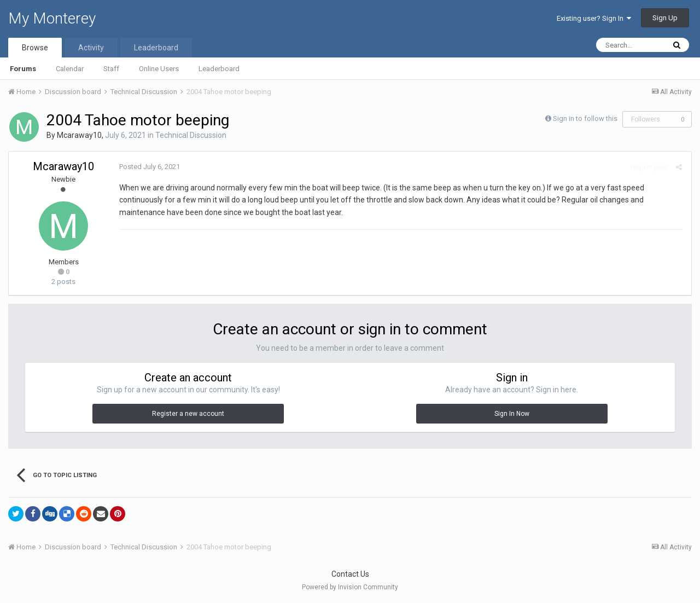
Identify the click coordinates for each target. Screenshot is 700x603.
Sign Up (665, 18)
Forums (23, 69)
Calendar (70, 69)
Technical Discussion (191, 135)
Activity (91, 48)
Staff (111, 69)
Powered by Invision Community (350, 587)
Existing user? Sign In (594, 18)
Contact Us (350, 574)
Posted (148, 167)
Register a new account (188, 414)
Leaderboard (219, 69)
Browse (35, 48)
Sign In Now (512, 414)
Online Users (159, 69)
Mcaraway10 (79, 135)
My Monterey (52, 18)
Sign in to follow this (585, 118)
